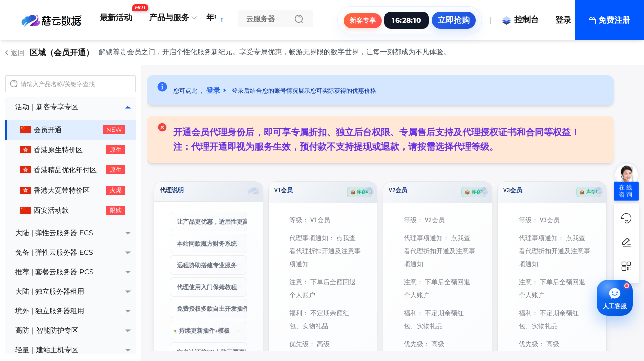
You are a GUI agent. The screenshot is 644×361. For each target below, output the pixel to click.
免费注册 (614, 20)
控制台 (520, 19)
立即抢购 (454, 20)
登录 (563, 20)
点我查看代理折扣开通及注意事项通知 (325, 250)
